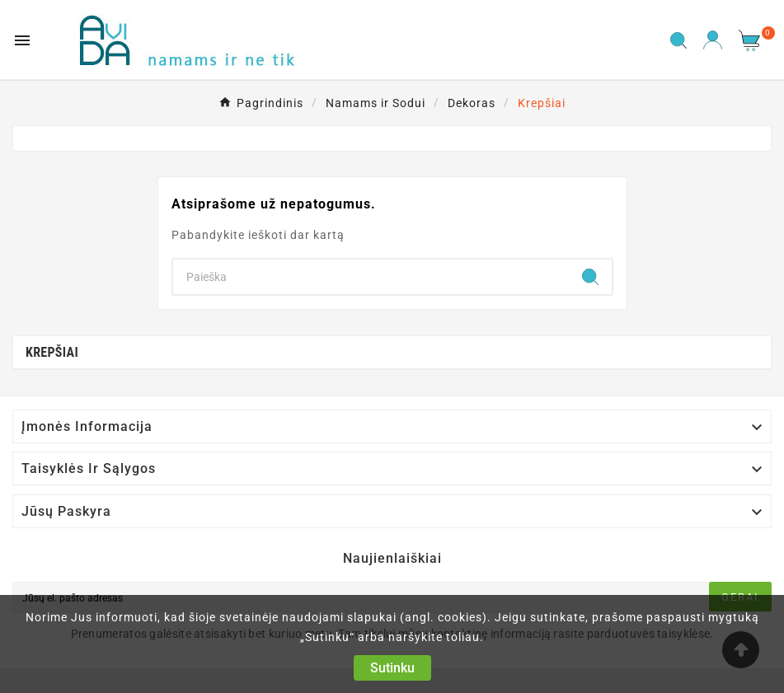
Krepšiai (52, 352)
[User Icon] (713, 40)
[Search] (371, 277)
